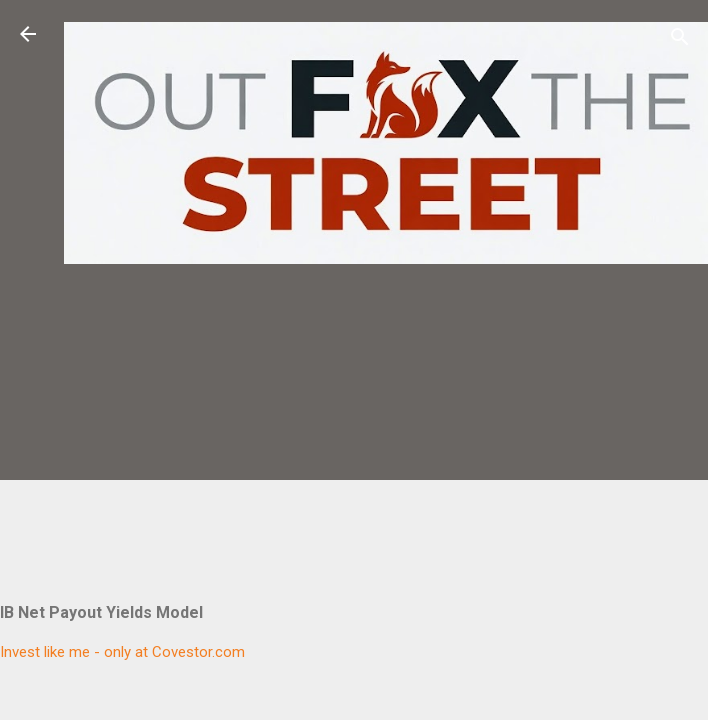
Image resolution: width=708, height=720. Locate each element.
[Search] (680, 40)
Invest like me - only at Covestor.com (122, 652)
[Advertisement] (386, 413)
